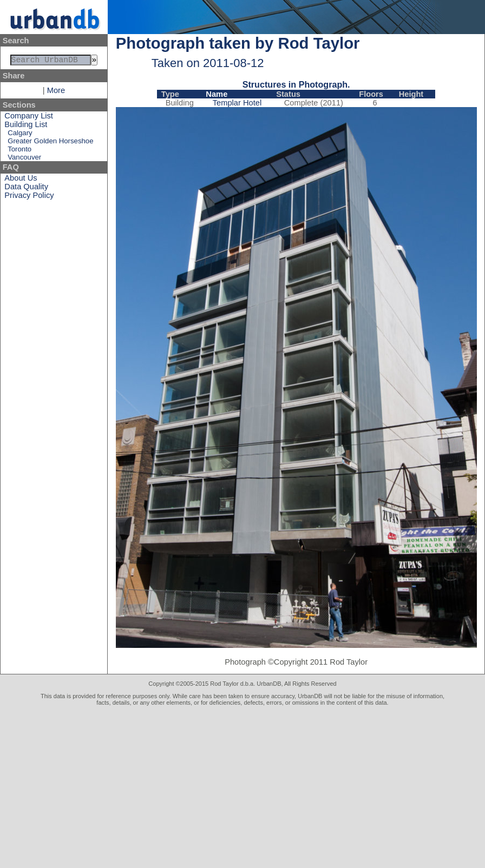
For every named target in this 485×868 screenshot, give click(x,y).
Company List (29, 118)
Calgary (20, 135)
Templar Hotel (237, 103)
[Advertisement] (243, 787)
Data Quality (26, 189)
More (56, 92)
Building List (26, 127)
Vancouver (24, 159)
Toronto (19, 151)
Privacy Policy (29, 197)
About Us (21, 180)
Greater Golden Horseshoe (50, 143)
